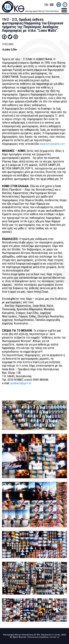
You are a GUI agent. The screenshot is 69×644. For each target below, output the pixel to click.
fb (65, 5)
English (46, 5)
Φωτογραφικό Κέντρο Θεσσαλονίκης (42, 11)
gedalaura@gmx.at (21, 383)
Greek (52, 5)
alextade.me (54, 637)
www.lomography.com (52, 144)
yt (59, 5)
